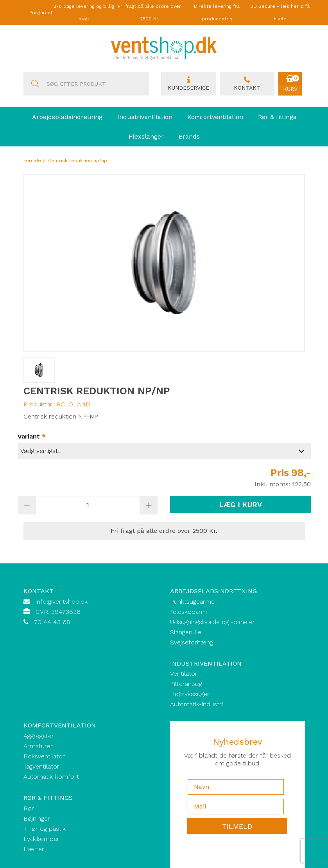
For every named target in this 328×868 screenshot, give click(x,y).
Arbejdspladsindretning (67, 117)
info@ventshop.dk (62, 602)
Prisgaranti (41, 13)
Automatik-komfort (51, 777)
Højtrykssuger (190, 694)
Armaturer (38, 746)
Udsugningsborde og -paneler (212, 622)
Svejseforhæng (192, 642)
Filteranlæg (186, 684)
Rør (29, 808)
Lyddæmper (41, 839)
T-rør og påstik (45, 829)
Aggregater (39, 736)
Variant (32, 437)
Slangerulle (186, 632)
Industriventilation (145, 117)
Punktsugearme (192, 602)
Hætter (34, 849)
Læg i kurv (240, 504)
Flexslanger (146, 136)
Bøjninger (37, 818)
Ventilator (184, 674)
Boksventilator (44, 756)
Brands (189, 136)
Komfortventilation (215, 117)
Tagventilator (41, 766)
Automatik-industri (196, 704)
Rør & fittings (277, 117)
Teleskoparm (188, 612)
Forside (32, 161)
